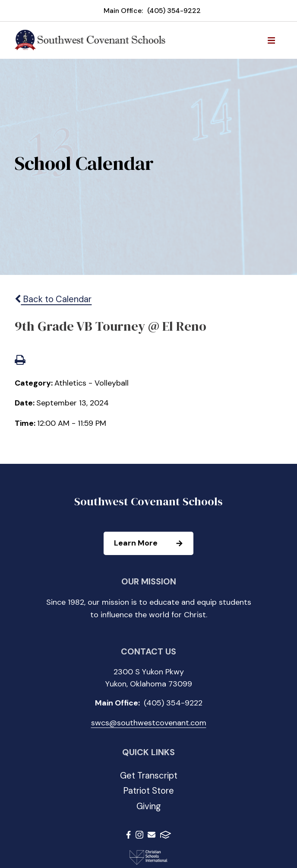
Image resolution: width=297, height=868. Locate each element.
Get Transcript (149, 775)
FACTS (166, 835)
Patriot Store (148, 791)
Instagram (139, 835)
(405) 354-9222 (174, 11)
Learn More (153, 543)
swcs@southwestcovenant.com (149, 723)
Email (152, 835)
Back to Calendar (53, 299)
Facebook (128, 835)
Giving (149, 806)
